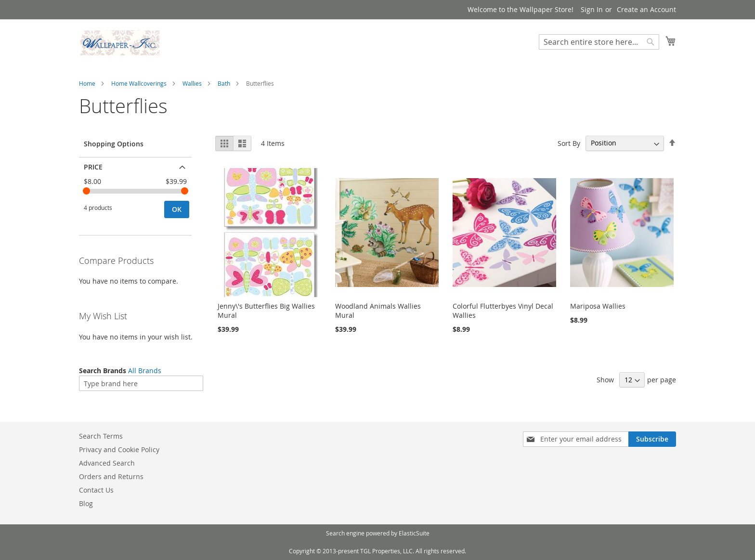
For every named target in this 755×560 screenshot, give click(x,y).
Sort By (569, 143)
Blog (86, 503)
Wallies (192, 83)
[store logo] (120, 43)
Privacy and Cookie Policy (119, 449)
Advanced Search (107, 463)
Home (87, 83)
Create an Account (646, 9)
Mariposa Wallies (598, 306)
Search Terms (101, 436)
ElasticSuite (414, 533)
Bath (224, 83)
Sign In (592, 9)
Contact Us (96, 490)
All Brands (145, 371)
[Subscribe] (652, 439)
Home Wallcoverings (139, 83)
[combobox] (599, 42)
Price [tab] (93, 167)
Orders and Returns (111, 476)
